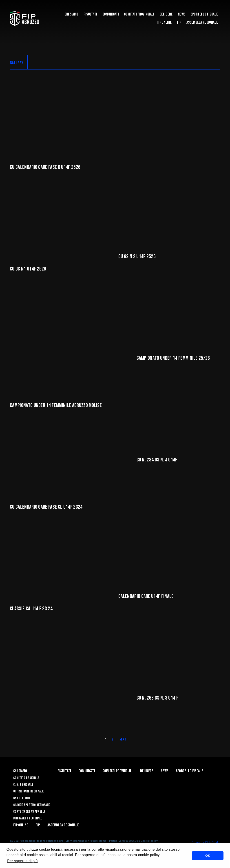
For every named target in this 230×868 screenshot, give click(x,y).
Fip (179, 22)
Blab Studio (213, 842)
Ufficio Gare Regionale (29, 791)
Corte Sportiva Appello (29, 812)
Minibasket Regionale (28, 818)
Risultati (90, 14)
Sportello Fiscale (204, 14)
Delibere (166, 14)
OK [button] (208, 856)
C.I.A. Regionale (23, 785)
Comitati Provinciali (139, 14)
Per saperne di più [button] (22, 861)
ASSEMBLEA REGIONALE (202, 22)
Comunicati (111, 14)
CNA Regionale (23, 798)
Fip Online (164, 22)
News (182, 14)
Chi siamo (71, 14)
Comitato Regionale (26, 778)
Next (123, 739)
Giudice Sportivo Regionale (32, 805)
